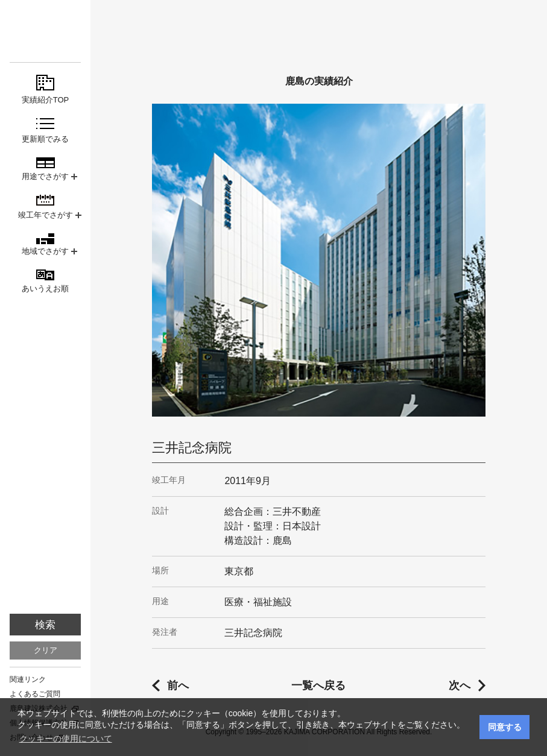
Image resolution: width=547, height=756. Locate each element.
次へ (460, 685)
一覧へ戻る (318, 685)
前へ (178, 685)
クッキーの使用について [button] (66, 739)
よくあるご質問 (35, 694)
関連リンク (28, 679)
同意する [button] (505, 727)
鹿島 (45, 31)
